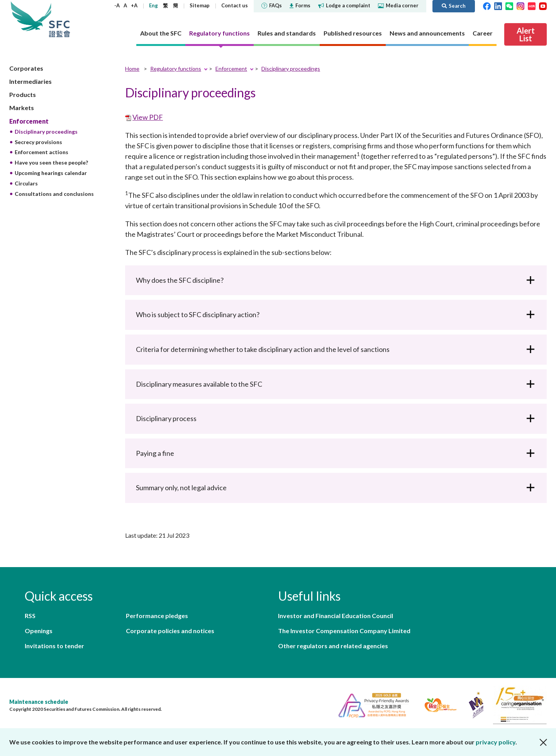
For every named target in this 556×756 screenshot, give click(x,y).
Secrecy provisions (38, 142)
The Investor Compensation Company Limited (344, 631)
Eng (153, 5)
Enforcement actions (42, 152)
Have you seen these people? (51, 162)
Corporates (26, 68)
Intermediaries (31, 81)
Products (23, 94)
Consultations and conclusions (54, 194)
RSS (30, 616)
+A (134, 5)
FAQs (272, 5)
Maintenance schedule (39, 702)
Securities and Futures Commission (59, 19)
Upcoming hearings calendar (51, 173)
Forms (300, 5)
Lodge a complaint (344, 5)
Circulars (26, 183)
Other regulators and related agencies (333, 646)
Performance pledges (157, 616)
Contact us (235, 5)
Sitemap (200, 5)
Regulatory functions (176, 69)
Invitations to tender (54, 646)
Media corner (398, 5)
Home (132, 69)
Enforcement (29, 121)
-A (117, 5)
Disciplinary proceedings (46, 132)
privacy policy (496, 742)
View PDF (148, 117)
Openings (39, 631)
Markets (22, 108)
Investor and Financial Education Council (336, 616)
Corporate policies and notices (170, 631)
